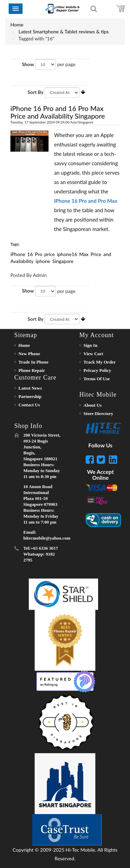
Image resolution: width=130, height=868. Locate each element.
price (50, 254)
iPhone (18, 254)
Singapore (63, 261)
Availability (22, 261)
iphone (43, 261)
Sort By (35, 92)
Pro (39, 254)
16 (30, 254)
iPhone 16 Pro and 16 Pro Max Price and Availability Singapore (58, 112)
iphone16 (67, 254)
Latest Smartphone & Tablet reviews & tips (64, 31)
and (107, 254)
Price (96, 254)
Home (17, 25)
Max (84, 254)
